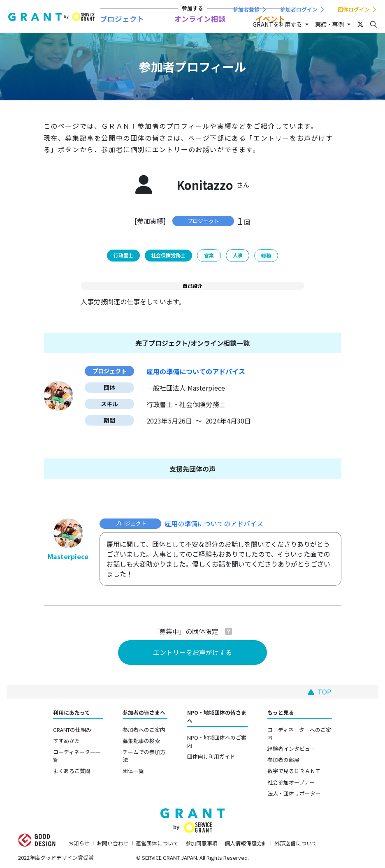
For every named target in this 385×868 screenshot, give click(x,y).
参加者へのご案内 (144, 730)
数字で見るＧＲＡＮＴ (294, 771)
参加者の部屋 (283, 760)
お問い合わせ (113, 843)
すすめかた (66, 741)
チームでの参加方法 (144, 756)
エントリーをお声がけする (192, 652)
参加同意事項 (202, 843)
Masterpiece (68, 556)
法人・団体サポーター (294, 793)
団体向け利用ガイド (211, 756)
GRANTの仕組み (72, 730)
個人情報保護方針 (246, 843)
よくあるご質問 (72, 771)
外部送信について (296, 843)
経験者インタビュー (291, 749)
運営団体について (157, 843)
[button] (228, 631)
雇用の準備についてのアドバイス (214, 523)
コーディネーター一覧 (77, 756)
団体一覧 (133, 771)
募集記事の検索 (141, 741)
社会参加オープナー (291, 782)
